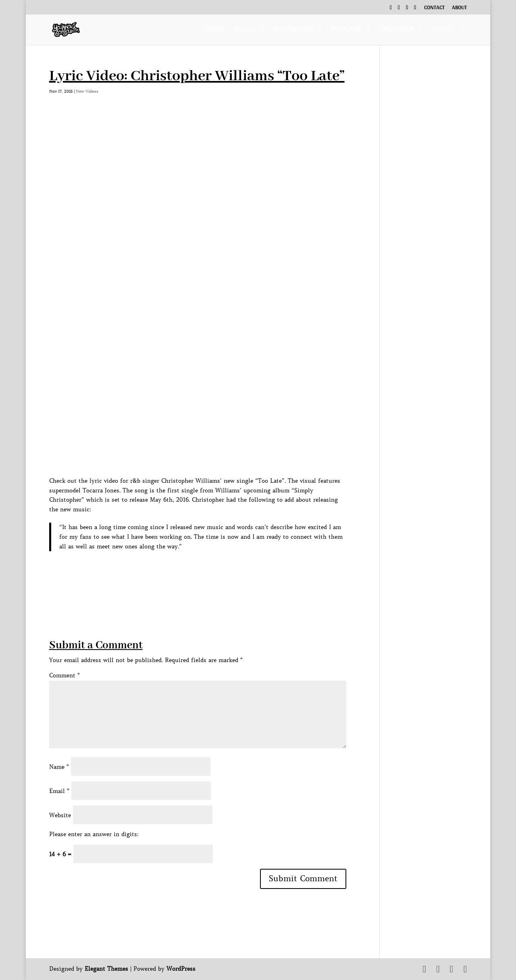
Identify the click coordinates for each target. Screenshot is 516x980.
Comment (64, 675)
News (441, 31)
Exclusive (396, 31)
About (459, 8)
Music (244, 31)
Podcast (346, 31)
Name (59, 767)
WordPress (181, 969)
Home (214, 31)
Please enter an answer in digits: (94, 834)
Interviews (293, 31)
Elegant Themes (106, 969)
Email (59, 791)
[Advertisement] (196, 581)
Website (60, 815)
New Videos (87, 91)
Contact (434, 8)
